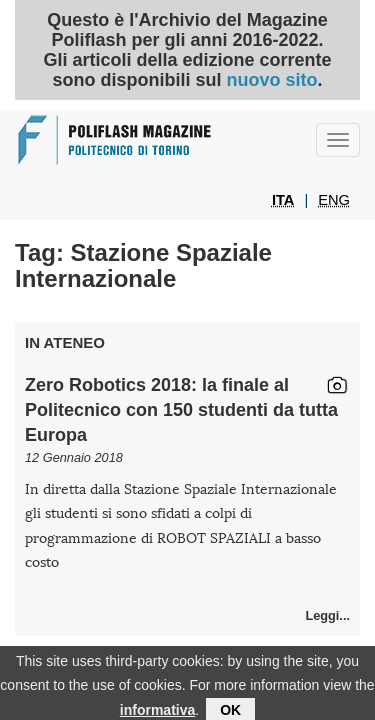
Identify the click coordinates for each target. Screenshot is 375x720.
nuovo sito (271, 80)
